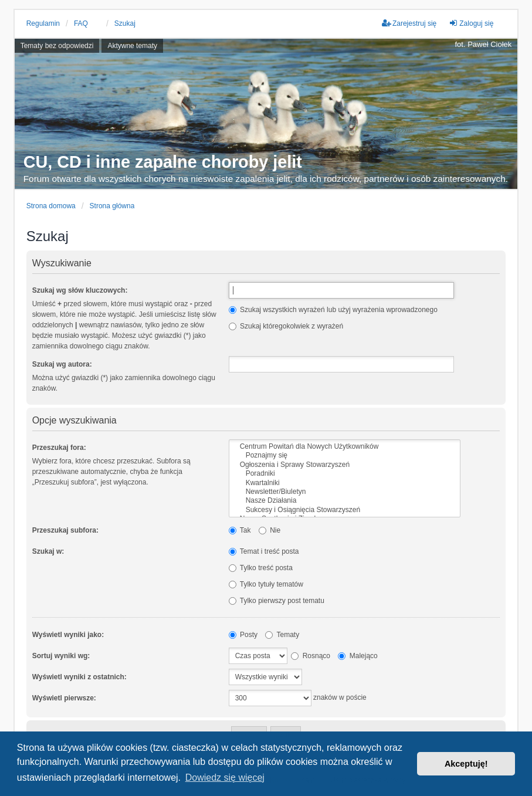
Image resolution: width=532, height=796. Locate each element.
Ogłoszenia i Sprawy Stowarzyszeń (345, 465)
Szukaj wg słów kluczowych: (80, 290)
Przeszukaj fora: (59, 448)
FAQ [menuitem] (81, 23)
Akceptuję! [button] (466, 764)
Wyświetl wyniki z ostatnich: (79, 677)
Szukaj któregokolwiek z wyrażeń (286, 326)
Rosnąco (311, 656)
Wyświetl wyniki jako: (68, 635)
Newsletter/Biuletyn (345, 492)
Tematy (282, 635)
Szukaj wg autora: (62, 364)
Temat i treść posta (264, 551)
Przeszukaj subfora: (65, 530)
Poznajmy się (345, 455)
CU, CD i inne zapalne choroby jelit (163, 162)
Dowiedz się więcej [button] (225, 778)
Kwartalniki (345, 483)
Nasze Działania (345, 501)
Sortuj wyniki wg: (61, 656)
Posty (243, 635)
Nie (270, 530)
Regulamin (43, 23)
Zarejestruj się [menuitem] (409, 23)
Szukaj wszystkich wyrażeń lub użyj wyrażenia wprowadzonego (333, 310)
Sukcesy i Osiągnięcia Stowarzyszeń (345, 510)
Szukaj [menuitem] (125, 23)
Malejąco (358, 656)
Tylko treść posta (261, 568)
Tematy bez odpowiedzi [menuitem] (57, 46)
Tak (240, 530)
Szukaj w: (48, 551)
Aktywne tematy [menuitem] (132, 46)
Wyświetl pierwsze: (64, 698)
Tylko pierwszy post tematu (277, 601)
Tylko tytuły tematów (266, 584)
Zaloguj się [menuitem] (471, 23)
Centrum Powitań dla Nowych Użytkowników (345, 447)
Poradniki (345, 474)
